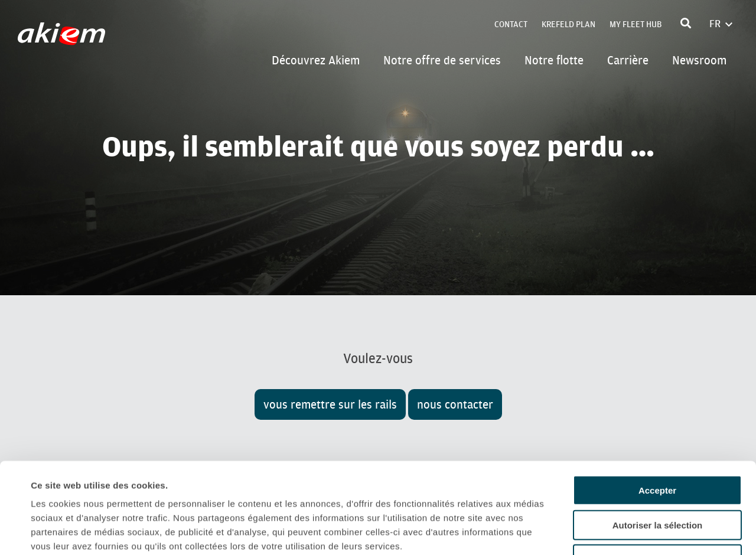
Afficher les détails (527, 532)
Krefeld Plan (568, 25)
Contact (511, 25)
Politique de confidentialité (91, 484)
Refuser (657, 469)
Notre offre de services (442, 60)
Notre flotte (554, 60)
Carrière (628, 60)
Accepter (657, 399)
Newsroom (699, 60)
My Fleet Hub (636, 25)
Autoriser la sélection (658, 434)
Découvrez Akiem (316, 60)
